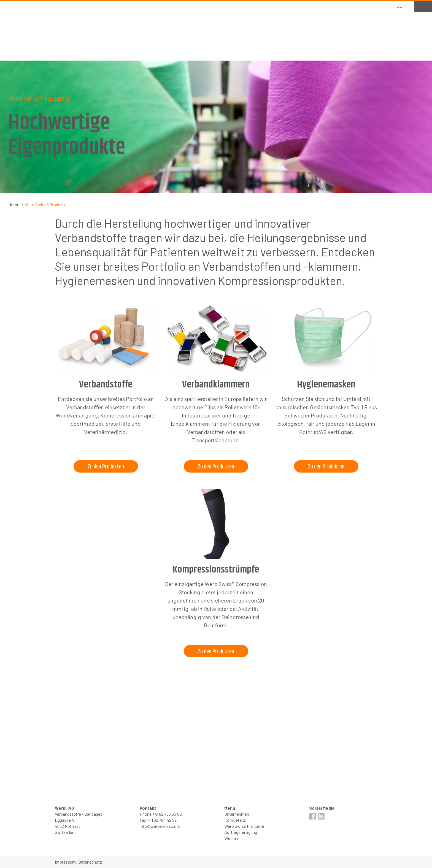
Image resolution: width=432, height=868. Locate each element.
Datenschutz (90, 862)
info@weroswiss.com (160, 826)
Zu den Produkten (106, 467)
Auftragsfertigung (241, 832)
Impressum (65, 862)
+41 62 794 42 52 (162, 820)
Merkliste (418, 6)
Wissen (231, 838)
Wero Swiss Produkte (244, 826)
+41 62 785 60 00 (167, 814)
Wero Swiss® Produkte (46, 204)
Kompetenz (235, 820)
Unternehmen (237, 814)
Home (14, 204)
